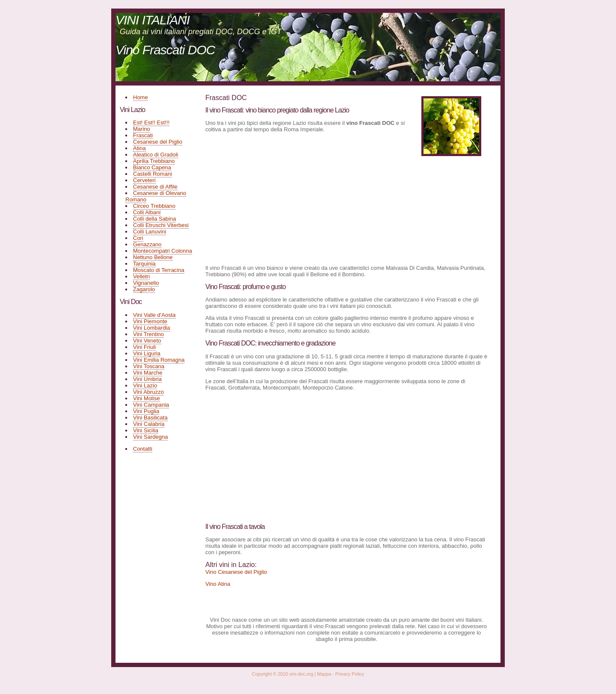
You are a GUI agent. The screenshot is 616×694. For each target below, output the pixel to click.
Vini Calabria (149, 424)
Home (141, 97)
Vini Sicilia (146, 430)
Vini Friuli (144, 347)
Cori (138, 238)
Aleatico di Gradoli (156, 155)
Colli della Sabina (154, 219)
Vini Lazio (145, 385)
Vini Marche (148, 373)
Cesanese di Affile (155, 187)
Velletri (141, 276)
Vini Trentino (148, 334)
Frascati (143, 135)
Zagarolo (144, 289)
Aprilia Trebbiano (154, 161)
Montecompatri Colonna (163, 251)
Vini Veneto (147, 341)
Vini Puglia (146, 411)
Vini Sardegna (150, 437)
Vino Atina (218, 584)
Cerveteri (144, 180)
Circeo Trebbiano (154, 206)
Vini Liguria (147, 353)
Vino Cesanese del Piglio (236, 572)
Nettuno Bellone (153, 257)
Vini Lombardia (151, 328)
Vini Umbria (147, 379)
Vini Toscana (149, 366)
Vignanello (146, 283)
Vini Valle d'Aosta (154, 315)
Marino (142, 129)
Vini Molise (147, 398)
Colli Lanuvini (150, 232)
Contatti (143, 449)
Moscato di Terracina (159, 270)
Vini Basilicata (150, 418)
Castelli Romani (153, 174)
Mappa (324, 674)
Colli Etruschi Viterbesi (161, 225)
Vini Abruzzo (148, 392)
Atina (139, 148)
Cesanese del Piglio (158, 142)
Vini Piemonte (150, 321)
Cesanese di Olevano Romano (156, 196)
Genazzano (147, 244)
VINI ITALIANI (153, 20)
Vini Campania (151, 405)
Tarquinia (144, 264)
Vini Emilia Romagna (159, 360)
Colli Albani (147, 212)
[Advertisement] (277, 198)
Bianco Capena (152, 167)
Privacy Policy (350, 674)
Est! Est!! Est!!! (151, 123)
